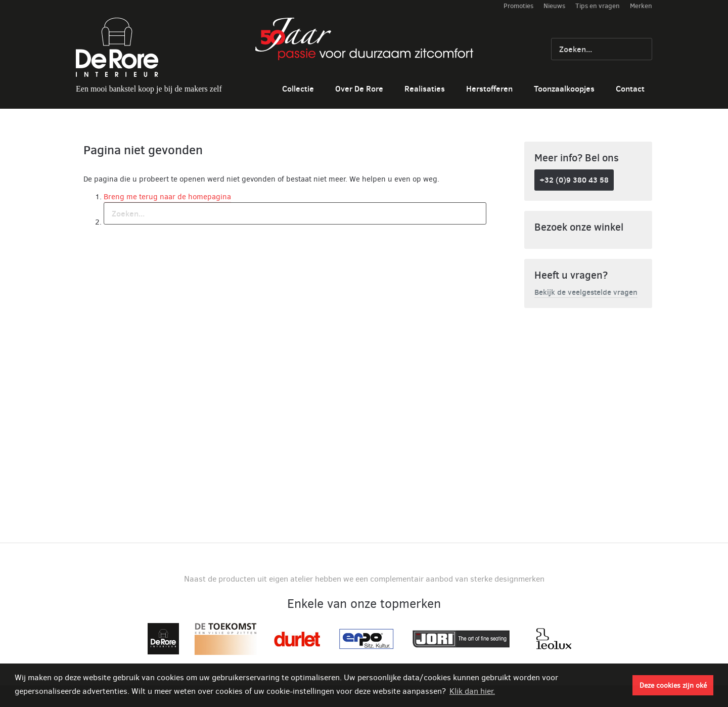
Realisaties (425, 89)
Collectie (298, 89)
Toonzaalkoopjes (564, 89)
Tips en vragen (598, 6)
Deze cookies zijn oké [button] (673, 685)
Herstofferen (489, 89)
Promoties (518, 6)
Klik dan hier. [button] (472, 691)
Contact (630, 89)
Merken (641, 6)
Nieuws (554, 6)
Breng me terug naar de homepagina (167, 197)
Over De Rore (359, 89)
